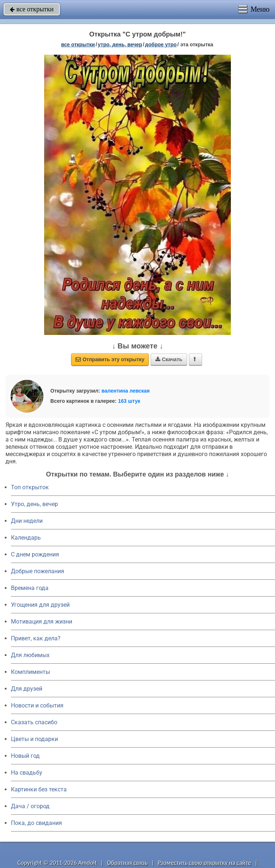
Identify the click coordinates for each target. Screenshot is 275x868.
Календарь (26, 538)
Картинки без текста (39, 789)
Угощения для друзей (40, 605)
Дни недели (27, 521)
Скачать (169, 359)
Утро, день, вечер (34, 504)
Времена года (30, 588)
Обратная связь (127, 863)
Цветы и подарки (34, 739)
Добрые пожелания (38, 571)
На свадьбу (27, 773)
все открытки (32, 9)
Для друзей (27, 689)
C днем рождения (35, 554)
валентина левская (125, 391)
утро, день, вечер (120, 45)
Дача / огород (30, 806)
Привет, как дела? (36, 638)
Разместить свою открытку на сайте (205, 863)
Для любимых (30, 655)
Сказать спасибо (34, 722)
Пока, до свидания (36, 823)
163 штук (129, 401)
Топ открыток (30, 487)
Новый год (25, 756)
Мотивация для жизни (42, 622)
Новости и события (37, 705)
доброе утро (161, 45)
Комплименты (30, 672)
